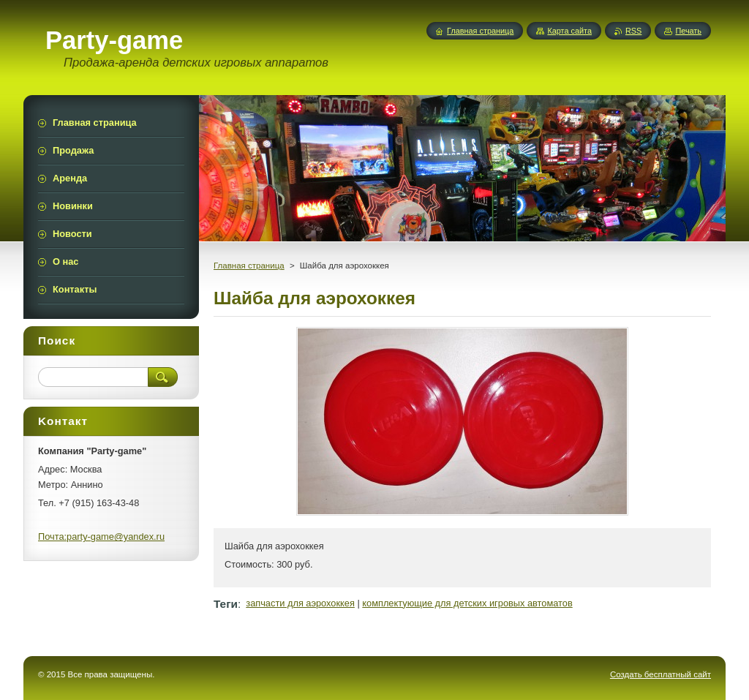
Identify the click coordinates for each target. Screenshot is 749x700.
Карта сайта (569, 31)
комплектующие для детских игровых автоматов (467, 603)
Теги (226, 604)
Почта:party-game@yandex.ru (101, 537)
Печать (688, 31)
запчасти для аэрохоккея (300, 603)
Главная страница (249, 266)
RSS (633, 31)
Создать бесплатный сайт (660, 674)
